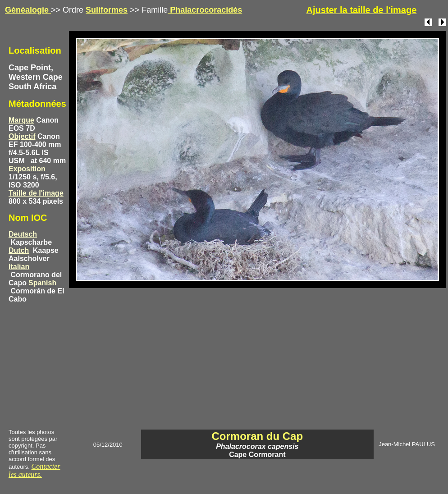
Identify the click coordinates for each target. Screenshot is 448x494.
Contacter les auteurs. (34, 470)
